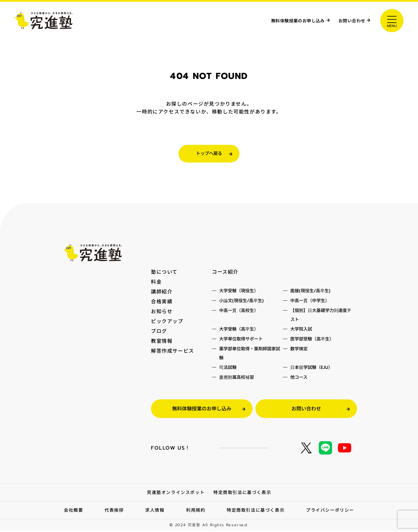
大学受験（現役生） (239, 292)
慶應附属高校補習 (237, 378)
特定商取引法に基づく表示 (242, 493)
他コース (299, 378)
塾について (164, 273)
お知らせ (162, 312)
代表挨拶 (114, 511)
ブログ (159, 332)
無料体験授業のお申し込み (287, 20)
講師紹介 (162, 293)
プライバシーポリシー (330, 511)
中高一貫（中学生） (310, 302)
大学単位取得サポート (241, 340)
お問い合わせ (349, 20)
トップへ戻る (209, 154)
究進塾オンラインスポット (176, 493)
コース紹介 (225, 273)
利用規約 (196, 511)
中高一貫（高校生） (239, 311)
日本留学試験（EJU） (311, 368)
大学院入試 (301, 330)
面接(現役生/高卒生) (310, 292)
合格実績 (162, 302)
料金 (156, 283)
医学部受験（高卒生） (312, 340)
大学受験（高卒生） (239, 330)
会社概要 (73, 511)
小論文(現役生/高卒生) (242, 302)
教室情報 (162, 342)
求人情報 (155, 511)
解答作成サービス (173, 352)
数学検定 (299, 350)
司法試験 (228, 368)
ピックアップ (167, 322)
